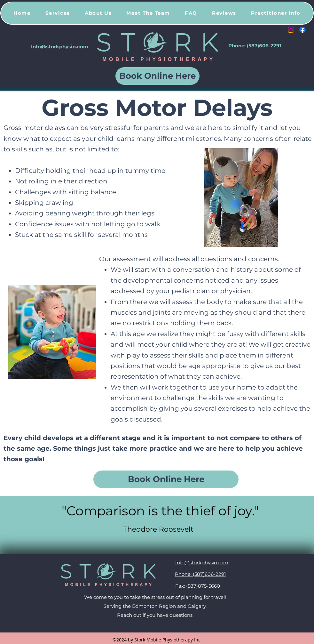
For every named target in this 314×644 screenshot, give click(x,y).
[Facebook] (302, 30)
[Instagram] (291, 30)
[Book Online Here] (157, 76)
